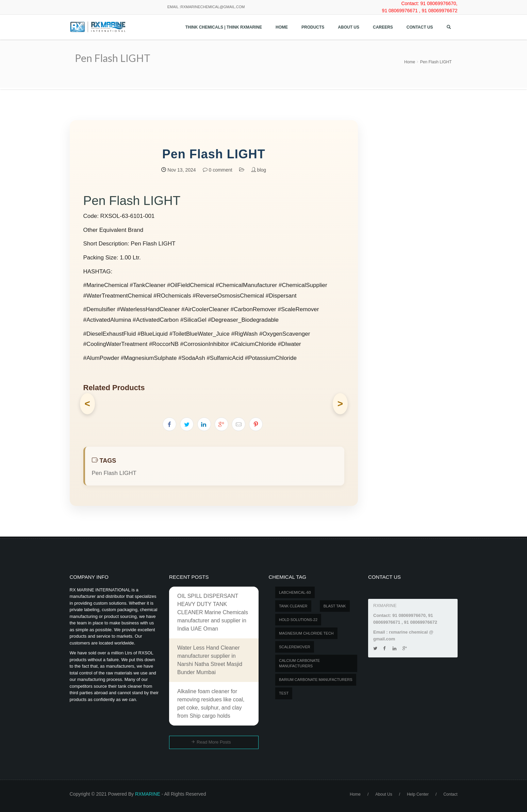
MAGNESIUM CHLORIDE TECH (306, 633)
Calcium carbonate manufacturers (299, 663)
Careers (383, 27)
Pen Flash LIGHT (436, 62)
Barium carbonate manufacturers (316, 680)
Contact (450, 794)
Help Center (418, 794)
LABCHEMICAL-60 (295, 592)
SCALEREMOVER (295, 647)
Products (313, 27)
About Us (349, 27)
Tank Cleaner (293, 606)
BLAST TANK (335, 606)
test (284, 693)
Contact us (420, 27)
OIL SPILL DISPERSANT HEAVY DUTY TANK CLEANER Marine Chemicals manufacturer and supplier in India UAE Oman (213, 612)
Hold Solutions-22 (298, 620)
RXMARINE (148, 794)
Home (282, 27)
